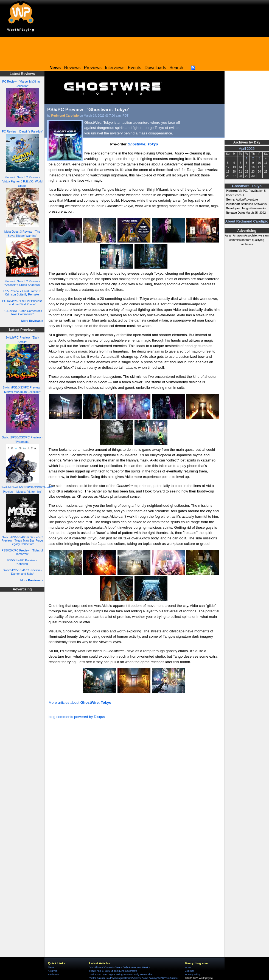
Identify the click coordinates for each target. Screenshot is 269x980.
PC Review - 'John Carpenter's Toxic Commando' (22, 313)
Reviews (72, 68)
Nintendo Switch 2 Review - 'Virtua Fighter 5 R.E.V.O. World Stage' (22, 182)
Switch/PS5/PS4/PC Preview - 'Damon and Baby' (22, 572)
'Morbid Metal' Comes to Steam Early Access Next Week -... (120, 967)
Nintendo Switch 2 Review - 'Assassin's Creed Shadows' (22, 283)
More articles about (80, 702)
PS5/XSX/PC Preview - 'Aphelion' (22, 562)
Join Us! (190, 971)
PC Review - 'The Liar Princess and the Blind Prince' (22, 303)
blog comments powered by (77, 717)
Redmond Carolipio (65, 116)
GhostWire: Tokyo (247, 186)
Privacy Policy (193, 975)
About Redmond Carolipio (247, 221)
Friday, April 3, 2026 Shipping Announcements (113, 971)
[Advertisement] (134, 49)
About (188, 967)
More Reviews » (32, 321)
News (51, 967)
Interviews (115, 68)
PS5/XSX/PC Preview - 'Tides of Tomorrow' (22, 552)
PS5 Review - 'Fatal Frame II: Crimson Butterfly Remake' (22, 293)
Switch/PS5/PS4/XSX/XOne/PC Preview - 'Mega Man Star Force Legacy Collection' (22, 541)
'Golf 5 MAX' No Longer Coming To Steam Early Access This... (122, 975)
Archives (53, 971)
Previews (93, 68)
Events (134, 68)
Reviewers (54, 975)
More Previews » (32, 580)
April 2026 (247, 149)
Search (176, 68)
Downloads (155, 68)
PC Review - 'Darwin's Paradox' (22, 131)
